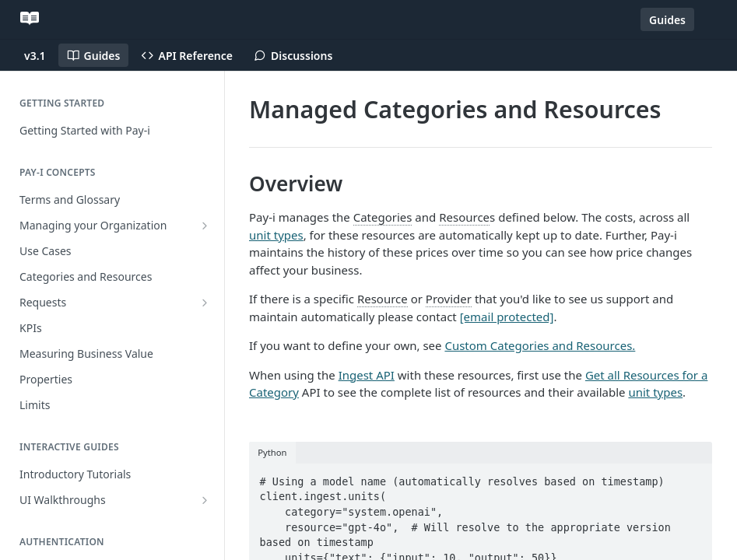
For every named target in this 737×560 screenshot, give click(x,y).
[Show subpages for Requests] (205, 303)
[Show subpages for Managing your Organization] (205, 226)
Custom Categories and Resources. (540, 345)
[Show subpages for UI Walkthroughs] (205, 500)
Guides (667, 20)
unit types (276, 235)
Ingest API (367, 375)
